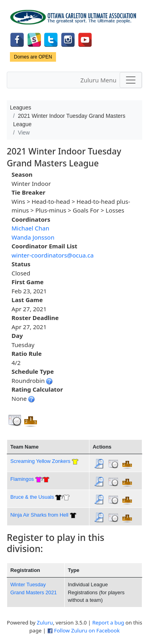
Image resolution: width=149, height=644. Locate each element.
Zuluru (45, 623)
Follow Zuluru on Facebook (87, 630)
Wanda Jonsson (33, 237)
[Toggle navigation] (131, 80)
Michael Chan (30, 228)
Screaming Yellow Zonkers (40, 461)
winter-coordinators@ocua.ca (53, 255)
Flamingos (22, 479)
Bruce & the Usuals (32, 497)
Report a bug (108, 623)
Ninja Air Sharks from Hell (39, 515)
